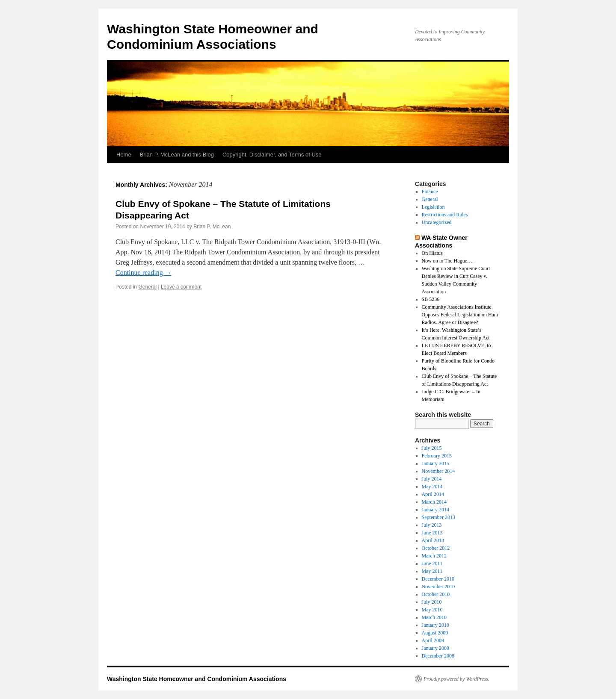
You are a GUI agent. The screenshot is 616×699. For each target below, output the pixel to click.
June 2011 (432, 563)
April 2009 (433, 640)
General (147, 287)
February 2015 (437, 456)
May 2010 (432, 610)
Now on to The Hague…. (448, 261)
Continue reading (144, 273)
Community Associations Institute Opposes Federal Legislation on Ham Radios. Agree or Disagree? (460, 315)
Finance (430, 192)
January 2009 (435, 648)
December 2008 (438, 656)
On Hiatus (432, 253)
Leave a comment (181, 287)
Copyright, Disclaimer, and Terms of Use (272, 155)
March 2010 (434, 617)
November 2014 (438, 471)
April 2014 (433, 494)
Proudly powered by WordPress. (456, 679)
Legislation (433, 207)
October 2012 (436, 548)
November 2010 (438, 587)
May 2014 (432, 487)
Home (124, 155)
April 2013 (433, 540)
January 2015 (435, 463)
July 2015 (432, 448)
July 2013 (432, 525)
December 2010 (438, 579)
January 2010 (435, 625)
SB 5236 (431, 299)
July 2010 (432, 602)
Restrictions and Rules (445, 215)
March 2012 (434, 556)
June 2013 (432, 533)
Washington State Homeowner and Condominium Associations (197, 679)
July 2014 (432, 479)
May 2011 (432, 571)
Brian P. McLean (212, 227)
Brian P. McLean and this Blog (177, 155)
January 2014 (435, 510)
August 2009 (435, 633)
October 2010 (436, 594)
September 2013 (438, 517)
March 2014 (434, 502)
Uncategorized (437, 222)
